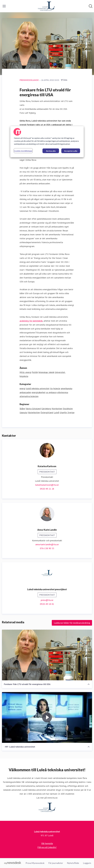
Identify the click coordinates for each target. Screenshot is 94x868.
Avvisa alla (51, 151)
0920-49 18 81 (47, 604)
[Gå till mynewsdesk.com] (13, 863)
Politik (35, 372)
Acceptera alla (71, 151)
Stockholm (68, 409)
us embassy (51, 392)
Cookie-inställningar (23, 151)
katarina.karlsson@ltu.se (47, 485)
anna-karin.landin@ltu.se (47, 544)
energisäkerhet (39, 392)
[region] (47, 142)
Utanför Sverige (67, 412)
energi (22, 388)
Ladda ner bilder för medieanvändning (72, 623)
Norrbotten (57, 409)
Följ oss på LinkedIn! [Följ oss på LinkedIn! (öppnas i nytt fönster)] (47, 847)
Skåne (22, 409)
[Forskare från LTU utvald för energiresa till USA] (47, 655)
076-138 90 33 (47, 548)
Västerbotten (34, 412)
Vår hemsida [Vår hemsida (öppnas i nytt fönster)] (47, 843)
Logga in (87, 863)
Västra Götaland (33, 409)
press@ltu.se (47, 600)
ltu (51, 388)
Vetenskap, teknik (46, 372)
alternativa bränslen (29, 396)
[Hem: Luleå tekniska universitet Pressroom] (46, 6)
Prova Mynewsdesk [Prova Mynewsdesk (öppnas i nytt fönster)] (35, 863)
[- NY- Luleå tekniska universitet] (47, 717)
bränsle (57, 388)
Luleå (56, 412)
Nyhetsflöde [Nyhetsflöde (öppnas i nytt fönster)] (73, 863)
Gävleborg (46, 409)
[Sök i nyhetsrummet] (91, 6)
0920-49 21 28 (47, 489)
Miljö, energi (25, 372)
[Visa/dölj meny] (4, 6)
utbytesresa (63, 392)
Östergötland (47, 412)
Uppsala (23, 412)
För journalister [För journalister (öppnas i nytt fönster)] (56, 863)
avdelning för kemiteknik (31, 321)
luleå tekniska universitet (38, 388)
